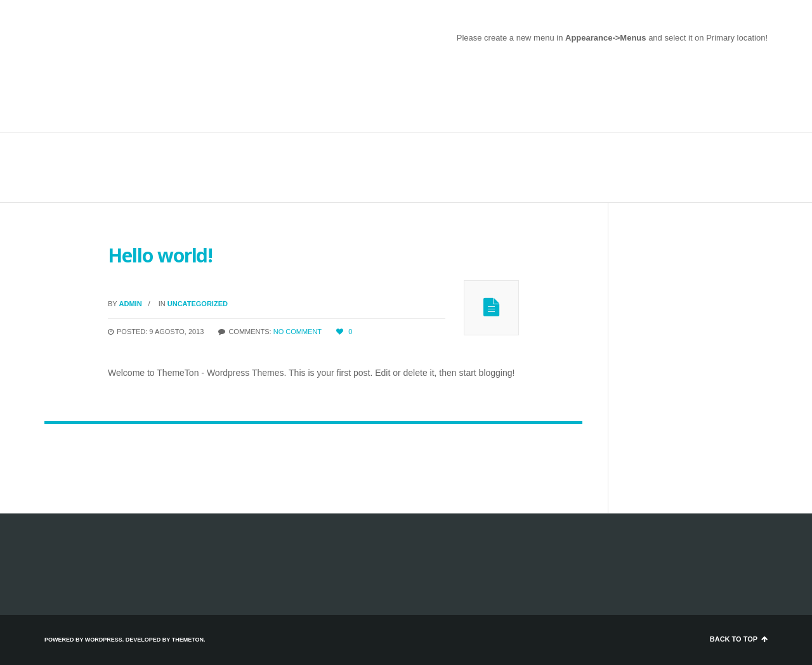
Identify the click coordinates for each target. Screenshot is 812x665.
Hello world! (160, 255)
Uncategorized (198, 304)
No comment (298, 332)
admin (131, 304)
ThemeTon (188, 640)
